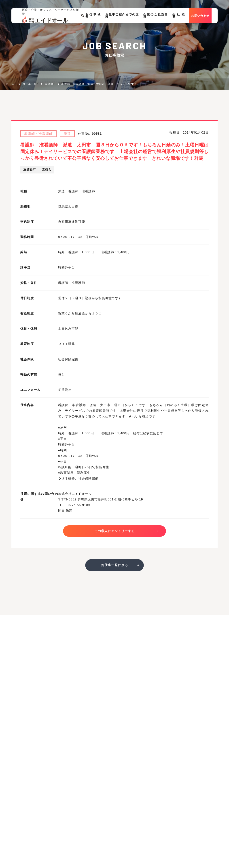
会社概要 (184, 26)
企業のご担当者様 (160, 26)
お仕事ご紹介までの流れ (126, 26)
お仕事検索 (94, 26)
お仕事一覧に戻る (114, 567)
